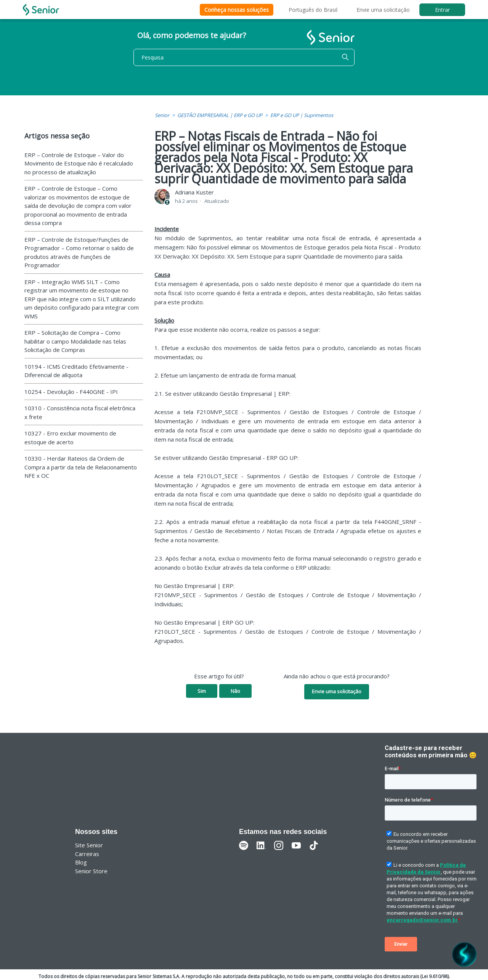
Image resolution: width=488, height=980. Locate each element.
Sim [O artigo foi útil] (202, 691)
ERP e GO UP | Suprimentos (302, 115)
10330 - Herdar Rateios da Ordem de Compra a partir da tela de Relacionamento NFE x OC (81, 467)
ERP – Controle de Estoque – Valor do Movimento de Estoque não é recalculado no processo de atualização (79, 163)
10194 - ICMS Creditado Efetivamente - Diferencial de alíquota (76, 371)
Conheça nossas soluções (237, 10)
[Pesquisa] (244, 57)
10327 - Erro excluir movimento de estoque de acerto (70, 438)
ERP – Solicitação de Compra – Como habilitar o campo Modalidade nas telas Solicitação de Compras (75, 341)
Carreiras (87, 854)
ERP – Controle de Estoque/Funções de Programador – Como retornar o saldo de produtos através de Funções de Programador (79, 252)
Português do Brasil (313, 10)
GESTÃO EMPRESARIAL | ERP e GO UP (220, 115)
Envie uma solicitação (383, 10)
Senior (162, 115)
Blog (81, 862)
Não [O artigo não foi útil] (235, 691)
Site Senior (89, 845)
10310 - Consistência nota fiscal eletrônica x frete (80, 412)
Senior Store (91, 871)
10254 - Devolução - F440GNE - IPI (71, 392)
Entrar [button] (442, 10)
